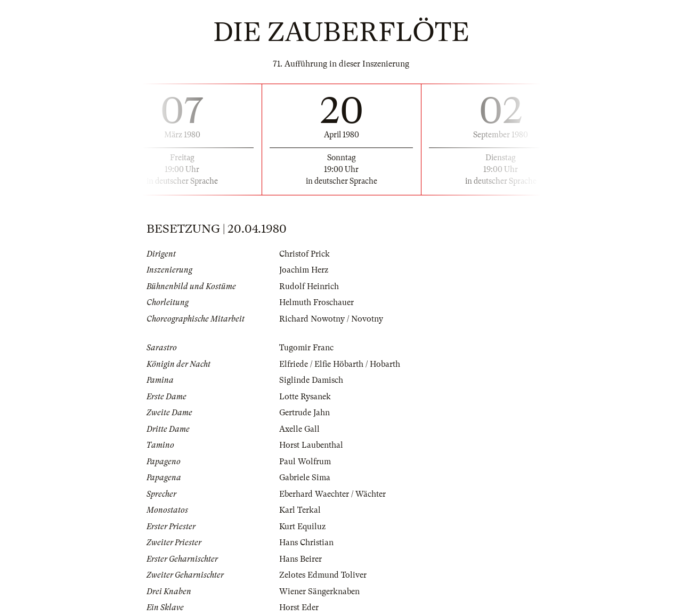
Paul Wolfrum (305, 462)
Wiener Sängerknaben (319, 592)
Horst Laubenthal (311, 445)
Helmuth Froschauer (316, 302)
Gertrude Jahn (305, 413)
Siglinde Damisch (311, 380)
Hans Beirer (301, 559)
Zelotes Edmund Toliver (323, 575)
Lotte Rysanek (305, 397)
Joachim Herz (304, 270)
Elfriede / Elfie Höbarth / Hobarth (340, 364)
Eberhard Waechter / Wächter (332, 494)
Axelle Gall (299, 429)
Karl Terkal (300, 510)
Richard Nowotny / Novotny (331, 319)
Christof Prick (305, 254)
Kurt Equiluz (302, 527)
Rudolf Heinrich (309, 286)
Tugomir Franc (306, 348)
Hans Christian (306, 543)
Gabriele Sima (305, 478)
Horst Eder (299, 607)
